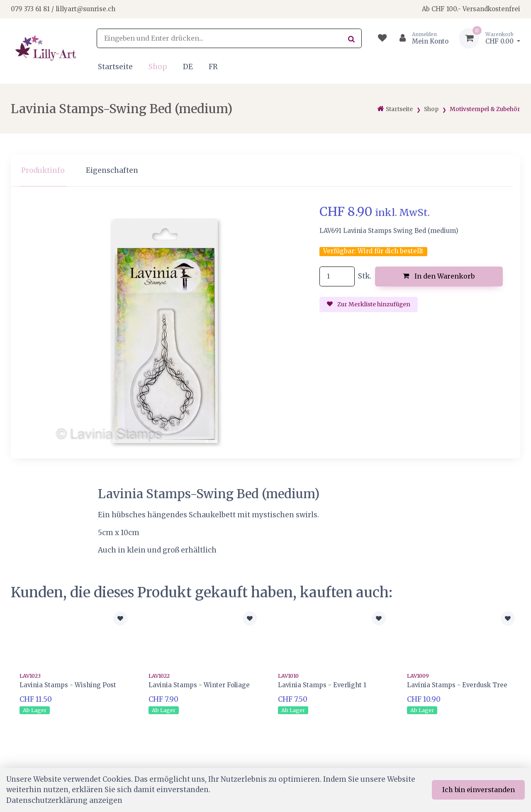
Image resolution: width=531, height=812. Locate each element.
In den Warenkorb (439, 276)
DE (188, 67)
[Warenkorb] (490, 38)
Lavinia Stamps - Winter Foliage (199, 685)
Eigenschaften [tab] (112, 170)
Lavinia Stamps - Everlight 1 (322, 685)
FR (213, 67)
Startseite (115, 67)
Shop (158, 67)
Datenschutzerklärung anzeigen (64, 800)
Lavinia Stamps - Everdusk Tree (457, 685)
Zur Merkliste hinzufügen (369, 304)
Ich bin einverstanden (479, 790)
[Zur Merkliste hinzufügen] (120, 618)
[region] (265, 171)
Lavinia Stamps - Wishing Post (68, 685)
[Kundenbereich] (420, 38)
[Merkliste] (382, 38)
